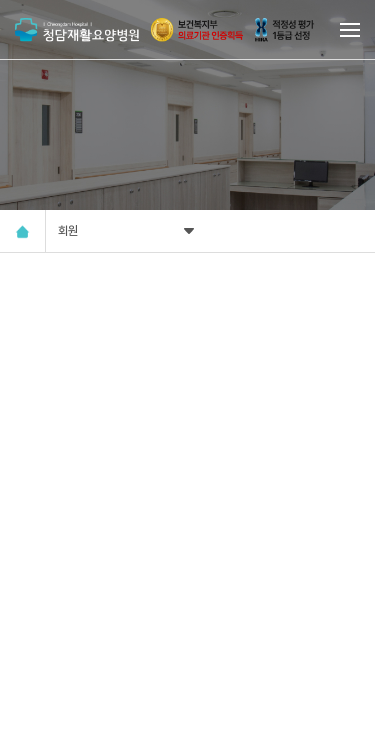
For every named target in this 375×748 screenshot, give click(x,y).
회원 (128, 231)
